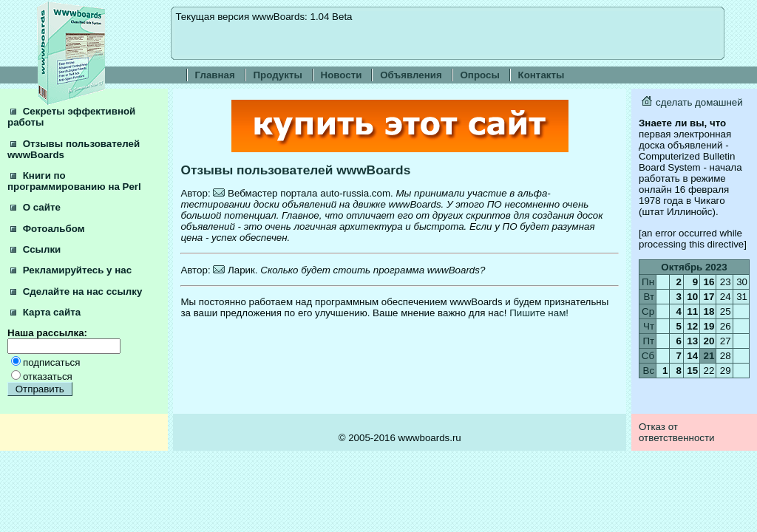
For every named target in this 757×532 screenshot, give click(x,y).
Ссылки (35, 249)
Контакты (542, 75)
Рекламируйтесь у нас (71, 270)
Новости (342, 75)
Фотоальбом (48, 229)
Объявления (411, 75)
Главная (215, 75)
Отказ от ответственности (677, 432)
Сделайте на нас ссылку (76, 291)
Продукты (278, 75)
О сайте (35, 207)
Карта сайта (45, 312)
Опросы (480, 75)
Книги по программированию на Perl (74, 181)
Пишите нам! (539, 313)
